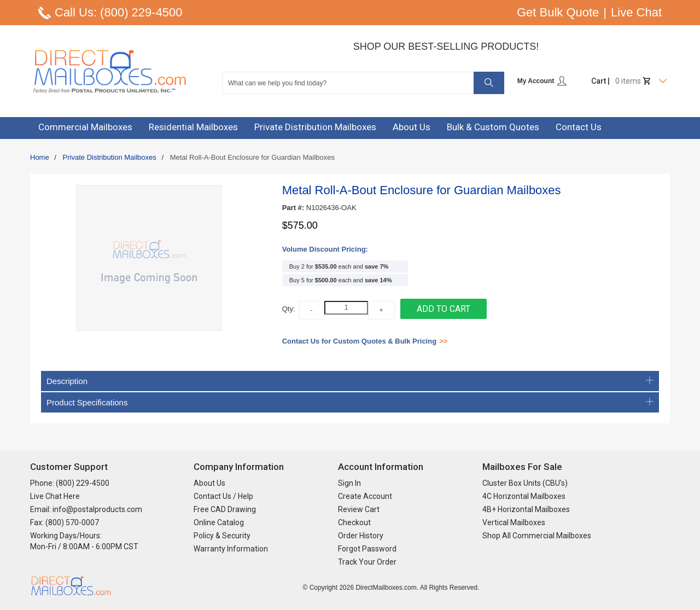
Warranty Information (231, 549)
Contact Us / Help (223, 496)
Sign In (349, 483)
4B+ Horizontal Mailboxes (526, 509)
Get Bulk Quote (558, 12)
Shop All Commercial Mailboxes (537, 536)
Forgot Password (367, 549)
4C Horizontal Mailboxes (524, 496)
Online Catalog (219, 522)
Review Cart (359, 509)
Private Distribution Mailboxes (110, 157)
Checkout (354, 522)
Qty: (289, 309)
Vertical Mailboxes (514, 522)
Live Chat (636, 12)
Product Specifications (350, 402)
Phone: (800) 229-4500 (70, 483)
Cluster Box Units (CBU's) (525, 483)
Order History (361, 536)
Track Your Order (367, 562)
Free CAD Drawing (225, 509)
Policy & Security (222, 536)
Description (350, 381)
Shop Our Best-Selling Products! (446, 47)
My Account (542, 81)
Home (40, 157)
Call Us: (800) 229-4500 (119, 12)
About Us (209, 483)
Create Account (365, 496)
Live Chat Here (55, 496)
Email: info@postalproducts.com (86, 509)
